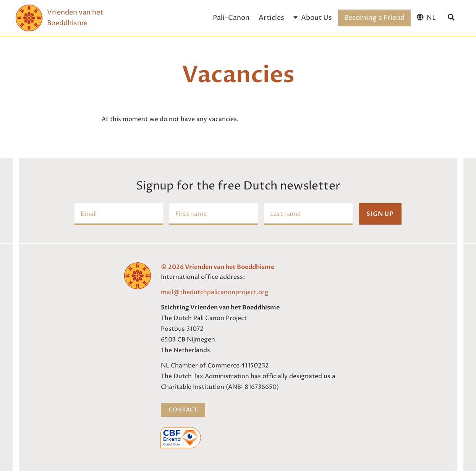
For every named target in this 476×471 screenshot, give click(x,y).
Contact (183, 410)
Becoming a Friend (374, 18)
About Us (312, 18)
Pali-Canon (231, 18)
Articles (271, 18)
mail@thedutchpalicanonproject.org (215, 292)
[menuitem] (426, 18)
